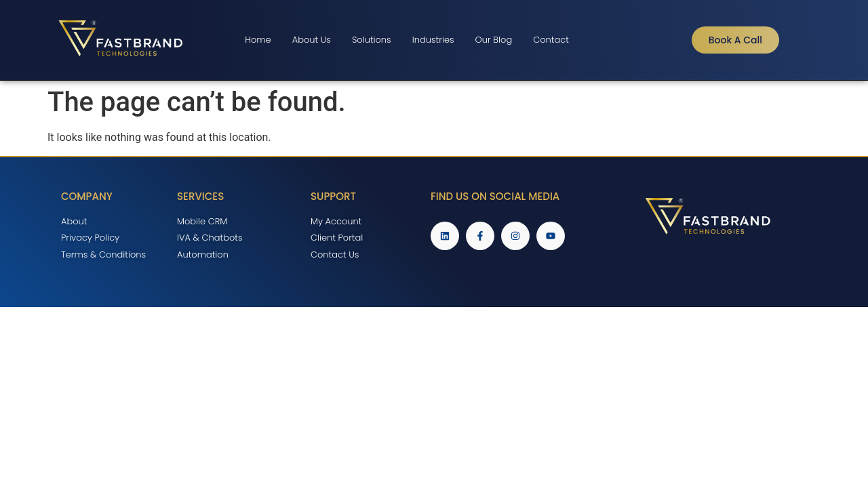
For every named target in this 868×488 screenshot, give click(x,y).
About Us (312, 40)
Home (258, 40)
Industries (433, 40)
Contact (551, 40)
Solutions (372, 40)
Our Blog (494, 40)
